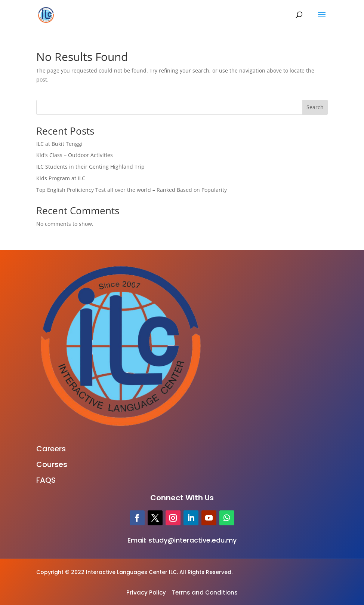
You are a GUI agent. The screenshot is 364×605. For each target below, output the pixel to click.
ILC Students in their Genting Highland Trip (90, 167)
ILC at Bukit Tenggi (59, 144)
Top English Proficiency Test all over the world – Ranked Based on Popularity (132, 190)
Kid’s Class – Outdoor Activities (75, 155)
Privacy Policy (146, 592)
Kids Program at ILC (61, 178)
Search (315, 107)
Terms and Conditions (205, 592)
